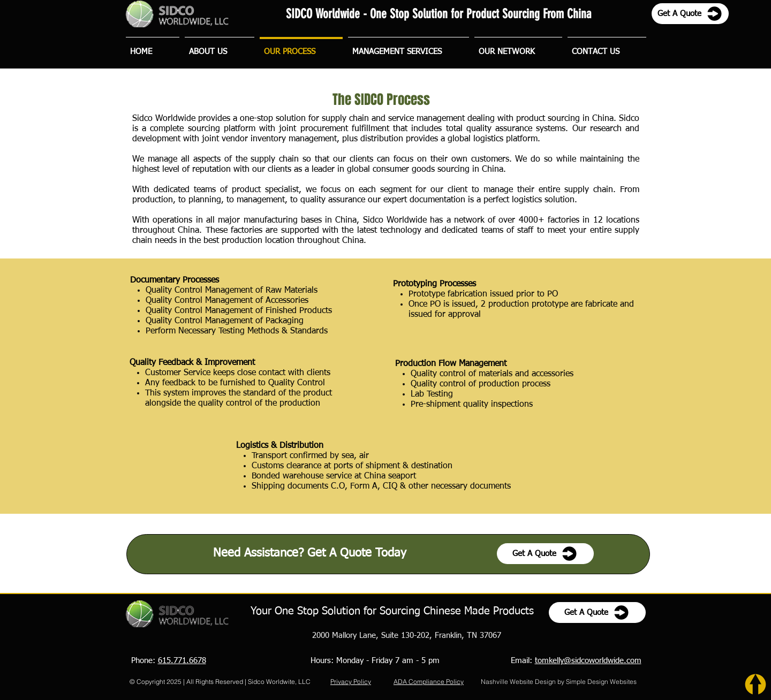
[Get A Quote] (690, 14)
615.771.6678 (182, 661)
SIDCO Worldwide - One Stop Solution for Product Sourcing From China (439, 14)
